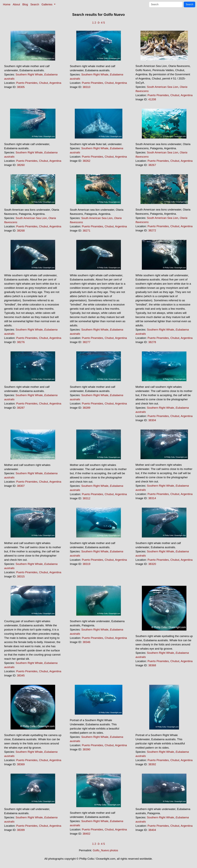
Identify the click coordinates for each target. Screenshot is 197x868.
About (16, 4)
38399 (21, 830)
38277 (87, 342)
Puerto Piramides (27, 83)
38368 (152, 665)
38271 (87, 231)
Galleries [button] (47, 4)
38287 (21, 408)
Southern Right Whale (29, 74)
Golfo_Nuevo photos (105, 850)
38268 (21, 231)
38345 (21, 675)
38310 (87, 87)
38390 (87, 749)
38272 (152, 230)
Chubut (43, 83)
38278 (152, 342)
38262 (87, 161)
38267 (152, 165)
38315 (21, 576)
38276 (21, 342)
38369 (21, 764)
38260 (21, 165)
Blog (25, 4)
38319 (87, 564)
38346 (87, 642)
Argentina (55, 83)
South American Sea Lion (163, 87)
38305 (21, 87)
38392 (152, 764)
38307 (21, 486)
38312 (87, 498)
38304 (152, 420)
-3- (98, 23)
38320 (152, 564)
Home (7, 4)
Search (35, 4)
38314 (152, 498)
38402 (87, 834)
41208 (152, 99)
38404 (152, 830)
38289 (87, 408)
